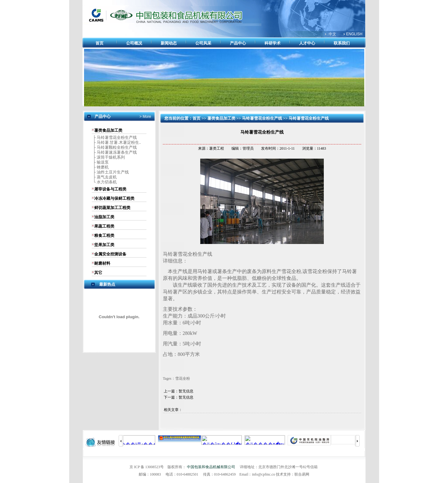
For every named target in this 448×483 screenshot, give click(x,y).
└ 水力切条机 (104, 182)
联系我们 (342, 43)
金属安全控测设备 (110, 254)
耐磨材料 (102, 263)
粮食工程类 (104, 235)
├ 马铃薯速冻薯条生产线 (114, 152)
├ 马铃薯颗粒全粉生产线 (114, 147)
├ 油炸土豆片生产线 (110, 172)
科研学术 (273, 43)
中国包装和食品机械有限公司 (211, 467)
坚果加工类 (104, 245)
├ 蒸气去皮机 (104, 177)
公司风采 (203, 43)
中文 (332, 34)
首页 (99, 43)
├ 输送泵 (100, 162)
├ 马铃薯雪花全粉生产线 (114, 137)
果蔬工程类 (104, 226)
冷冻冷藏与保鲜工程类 (114, 198)
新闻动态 (169, 43)
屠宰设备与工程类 (110, 189)
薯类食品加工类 (108, 130)
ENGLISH (354, 34)
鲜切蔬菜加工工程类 (112, 208)
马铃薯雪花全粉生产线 (262, 118)
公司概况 (134, 43)
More (146, 117)
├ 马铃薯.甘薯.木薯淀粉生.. (116, 142)
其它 (98, 273)
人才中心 (307, 43)
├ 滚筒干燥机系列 (108, 157)
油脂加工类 (104, 217)
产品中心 (238, 43)
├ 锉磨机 (100, 167)
